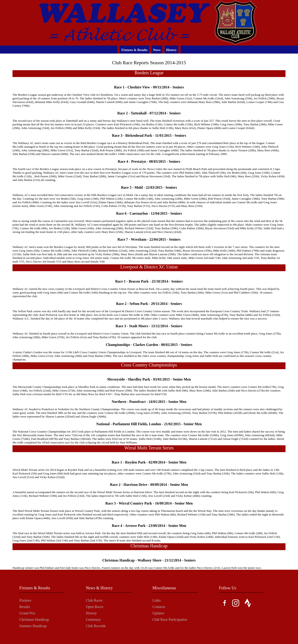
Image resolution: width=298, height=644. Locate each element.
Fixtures (25, 600)
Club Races (94, 600)
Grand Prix (27, 613)
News (157, 50)
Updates (158, 613)
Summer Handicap (33, 626)
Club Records (96, 626)
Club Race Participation (170, 620)
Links (157, 600)
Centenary (93, 620)
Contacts (159, 607)
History (171, 50)
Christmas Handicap (34, 620)
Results (25, 607)
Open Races (95, 607)
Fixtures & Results (135, 50)
